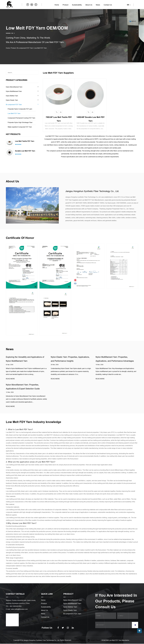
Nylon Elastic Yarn (12, 100)
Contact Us (108, 5)
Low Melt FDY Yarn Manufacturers (93, 200)
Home (57, 5)
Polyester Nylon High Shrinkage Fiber (20, 122)
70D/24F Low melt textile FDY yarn (59, 119)
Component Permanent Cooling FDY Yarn (21, 118)
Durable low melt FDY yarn (25, 151)
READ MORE (10, 379)
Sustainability (77, 5)
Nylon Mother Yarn (12, 96)
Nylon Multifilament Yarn (14, 91)
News (98, 5)
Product (65, 5)
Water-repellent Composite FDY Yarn (20, 127)
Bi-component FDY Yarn (25, 48)
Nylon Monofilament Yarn (14, 87)
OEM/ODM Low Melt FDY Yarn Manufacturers (116, 641)
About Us (89, 5)
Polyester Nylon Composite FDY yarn (20, 109)
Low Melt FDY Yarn (14, 113)
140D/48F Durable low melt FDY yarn (91, 119)
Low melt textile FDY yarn (25, 141)
